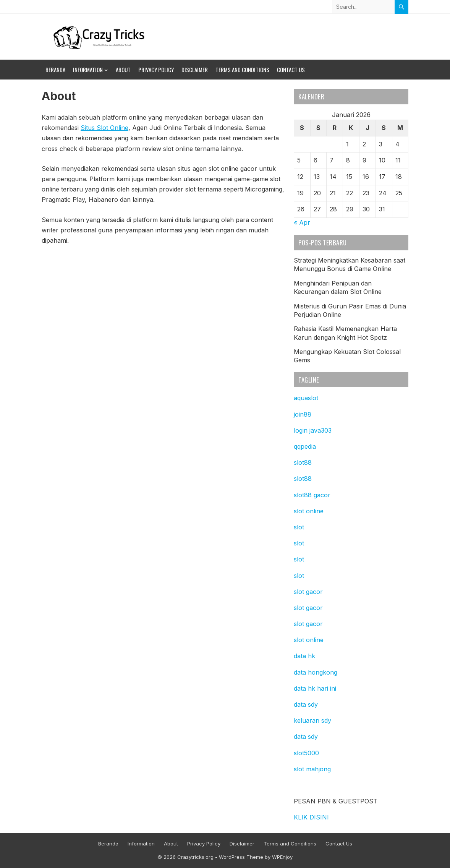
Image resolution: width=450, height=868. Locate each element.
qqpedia (305, 446)
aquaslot (306, 398)
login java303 (313, 430)
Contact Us (291, 70)
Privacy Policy (156, 70)
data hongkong (316, 672)
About (123, 70)
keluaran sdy (312, 720)
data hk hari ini (315, 688)
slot (299, 527)
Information (88, 70)
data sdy (306, 704)
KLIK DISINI (311, 817)
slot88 (303, 462)
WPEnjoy (282, 857)
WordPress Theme (241, 857)
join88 (303, 414)
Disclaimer (195, 70)
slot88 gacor (312, 495)
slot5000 (306, 753)
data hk (304, 656)
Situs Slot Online (104, 128)
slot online (309, 511)
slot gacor (308, 592)
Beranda (55, 70)
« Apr (302, 222)
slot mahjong (312, 769)
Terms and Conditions (242, 70)
